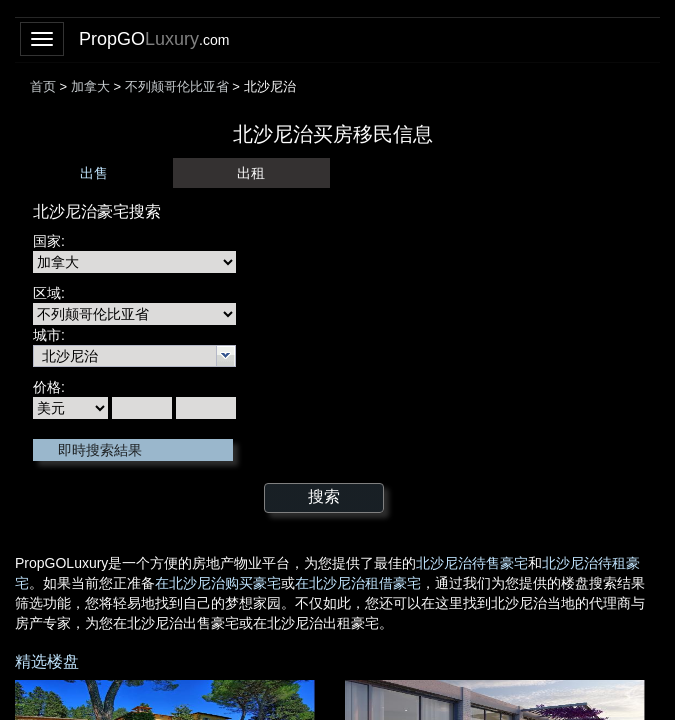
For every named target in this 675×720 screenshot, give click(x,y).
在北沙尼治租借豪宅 (358, 583)
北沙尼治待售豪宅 (472, 563)
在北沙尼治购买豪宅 (218, 583)
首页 (43, 86)
